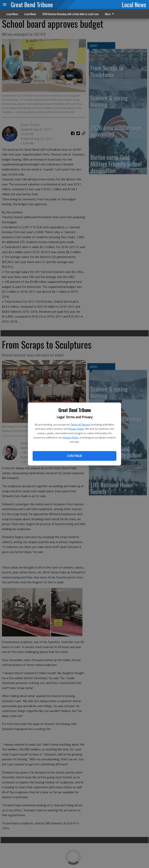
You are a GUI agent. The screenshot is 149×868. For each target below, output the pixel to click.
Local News (134, 4)
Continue (74, 456)
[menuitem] (110, 14)
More (110, 14)
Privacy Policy (76, 429)
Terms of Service (80, 424)
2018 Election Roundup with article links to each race (71, 14)
